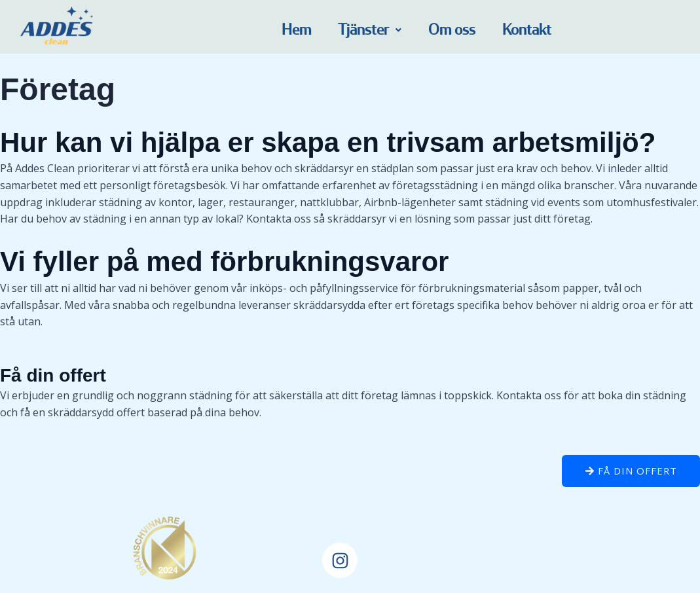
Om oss (452, 30)
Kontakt (527, 30)
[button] (370, 30)
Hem (296, 30)
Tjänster (370, 30)
